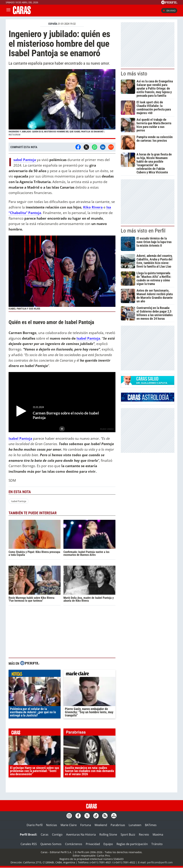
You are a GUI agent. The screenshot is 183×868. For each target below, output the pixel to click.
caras (35, 733)
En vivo (169, 11)
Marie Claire (69, 825)
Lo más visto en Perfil (143, 231)
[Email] (111, 147)
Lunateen (135, 825)
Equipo (108, 844)
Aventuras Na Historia (81, 835)
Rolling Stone (108, 835)
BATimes (151, 825)
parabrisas (89, 733)
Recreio (144, 835)
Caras (45, 835)
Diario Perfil (35, 825)
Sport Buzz (128, 835)
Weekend (101, 825)
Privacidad (93, 844)
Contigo (57, 835)
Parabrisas (118, 825)
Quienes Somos (51, 844)
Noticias (52, 825)
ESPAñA (53, 24)
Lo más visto (134, 74)
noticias (35, 674)
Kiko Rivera (93, 207)
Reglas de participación (132, 844)
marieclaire (89, 674)
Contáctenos (74, 844)
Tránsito (157, 844)
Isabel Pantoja (88, 338)
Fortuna (86, 825)
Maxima (158, 835)
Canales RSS (29, 844)
